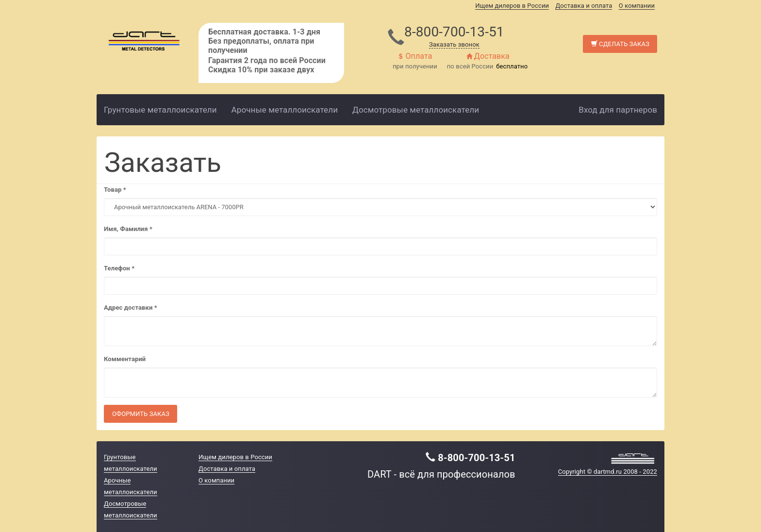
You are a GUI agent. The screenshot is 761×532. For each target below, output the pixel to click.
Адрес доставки (131, 308)
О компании (637, 6)
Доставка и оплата (584, 6)
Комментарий (125, 359)
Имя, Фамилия (128, 229)
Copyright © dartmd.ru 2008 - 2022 (608, 472)
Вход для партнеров (618, 110)
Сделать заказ (620, 44)
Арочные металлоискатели (285, 110)
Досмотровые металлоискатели (416, 110)
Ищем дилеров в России (512, 6)
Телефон (119, 268)
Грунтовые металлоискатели (160, 110)
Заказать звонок (454, 44)
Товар (115, 190)
